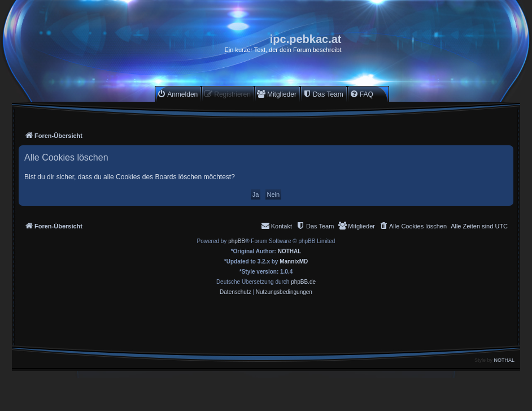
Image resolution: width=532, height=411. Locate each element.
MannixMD (294, 261)
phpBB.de (303, 282)
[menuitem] (177, 94)
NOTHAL (290, 251)
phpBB (237, 241)
